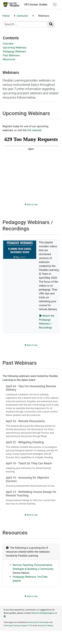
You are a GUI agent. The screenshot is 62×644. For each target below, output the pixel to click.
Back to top (31, 204)
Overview (8, 44)
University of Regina (45, 626)
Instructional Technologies (39, 622)
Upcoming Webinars (15, 48)
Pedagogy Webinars (14, 51)
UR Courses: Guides (36, 5)
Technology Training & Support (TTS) (18, 626)
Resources (9, 59)
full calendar (34, 130)
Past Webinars (11, 55)
